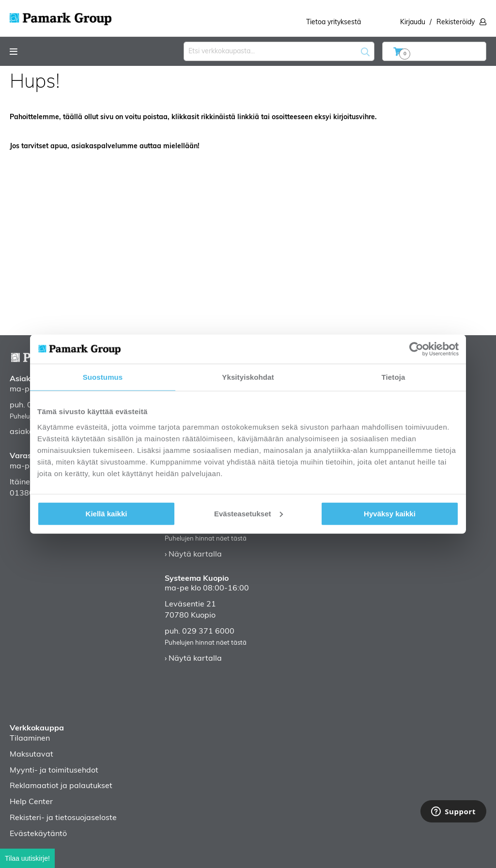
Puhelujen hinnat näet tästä (206, 539)
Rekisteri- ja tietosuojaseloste (63, 818)
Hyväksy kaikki (390, 513)
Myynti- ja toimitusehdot (54, 771)
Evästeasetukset (248, 513)
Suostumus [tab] (103, 377)
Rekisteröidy (456, 23)
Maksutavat (31, 755)
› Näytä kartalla (193, 555)
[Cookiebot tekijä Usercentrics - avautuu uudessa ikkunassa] (416, 349)
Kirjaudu (413, 23)
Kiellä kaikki (107, 513)
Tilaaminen (30, 739)
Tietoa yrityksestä (333, 23)
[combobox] (279, 51)
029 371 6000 (208, 632)
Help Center (31, 802)
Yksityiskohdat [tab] (248, 377)
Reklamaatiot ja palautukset (61, 786)
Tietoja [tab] (394, 377)
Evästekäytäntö (38, 834)
